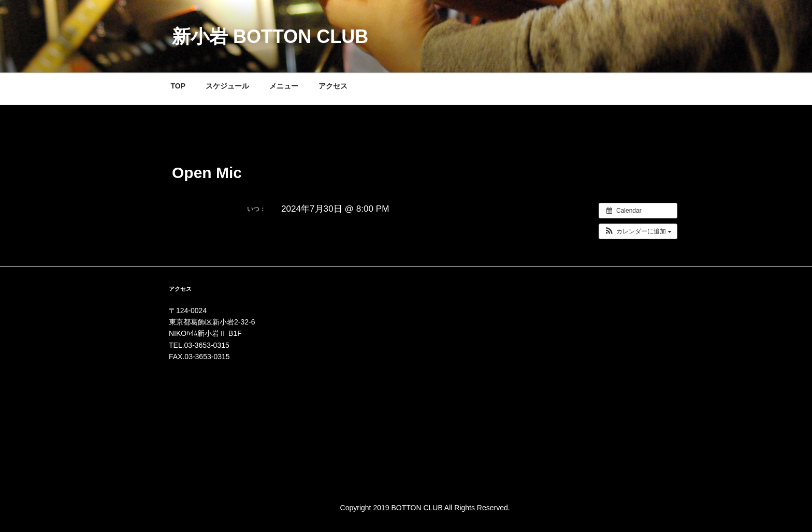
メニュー (284, 86)
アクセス (333, 86)
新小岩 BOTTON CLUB (270, 36)
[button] (638, 231)
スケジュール (227, 86)
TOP (178, 86)
